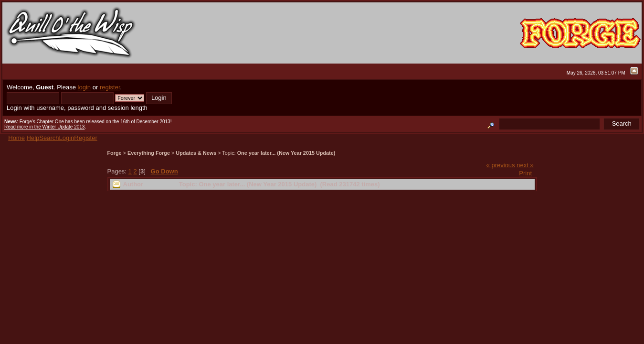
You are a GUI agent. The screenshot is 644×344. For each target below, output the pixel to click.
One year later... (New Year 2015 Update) (286, 153)
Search (49, 138)
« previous (501, 165)
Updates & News (196, 153)
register (110, 87)
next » (525, 165)
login (84, 87)
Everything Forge (149, 153)
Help (33, 138)
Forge (115, 153)
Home (16, 138)
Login (67, 138)
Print (525, 173)
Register (85, 138)
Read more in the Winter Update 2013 (44, 127)
